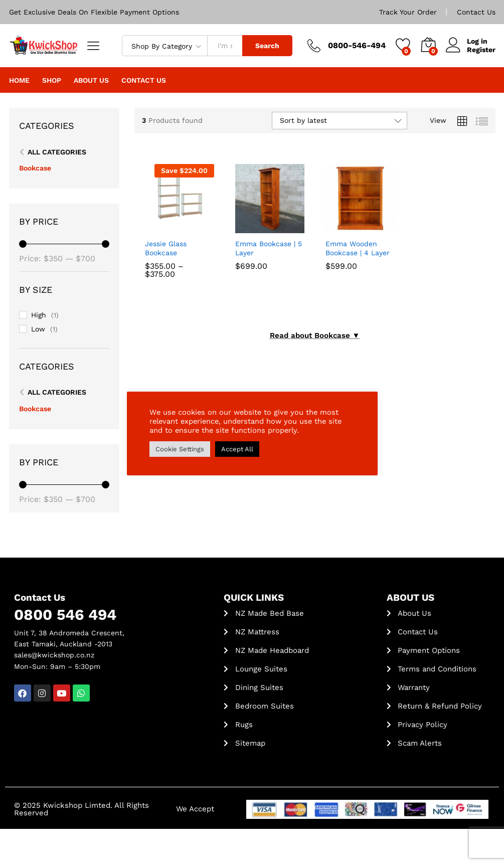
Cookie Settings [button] (180, 449)
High (39, 315)
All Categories (57, 152)
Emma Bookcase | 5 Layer (269, 248)
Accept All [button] (237, 449)
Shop (52, 80)
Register (481, 50)
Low (38, 329)
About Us (91, 80)
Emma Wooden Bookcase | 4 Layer (358, 248)
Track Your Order (408, 12)
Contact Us (476, 12)
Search (267, 46)
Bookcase (35, 168)
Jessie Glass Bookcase (166, 248)
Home (19, 80)
